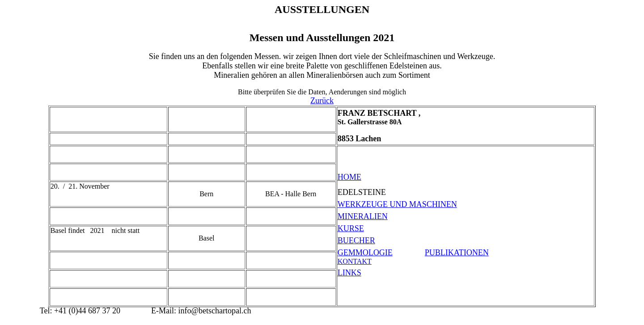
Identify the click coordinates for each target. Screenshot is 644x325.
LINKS (350, 273)
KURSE (351, 228)
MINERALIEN (363, 216)
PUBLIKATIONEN (457, 253)
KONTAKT (355, 261)
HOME (350, 177)
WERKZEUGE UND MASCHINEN (397, 204)
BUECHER (356, 241)
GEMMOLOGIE (365, 253)
